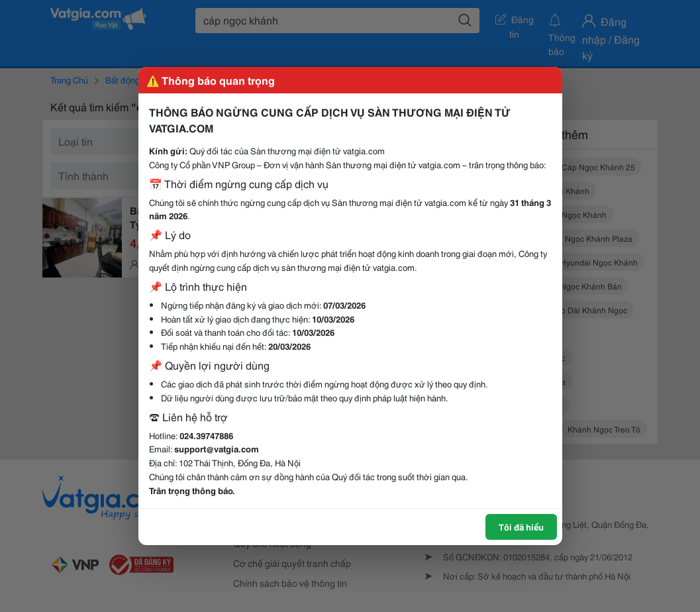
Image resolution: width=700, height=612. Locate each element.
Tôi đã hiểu (521, 527)
